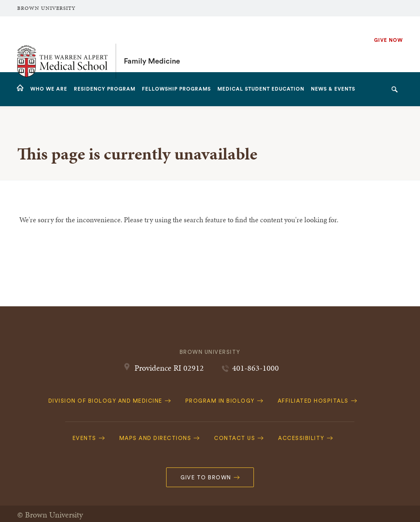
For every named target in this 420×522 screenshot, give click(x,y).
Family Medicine (152, 44)
